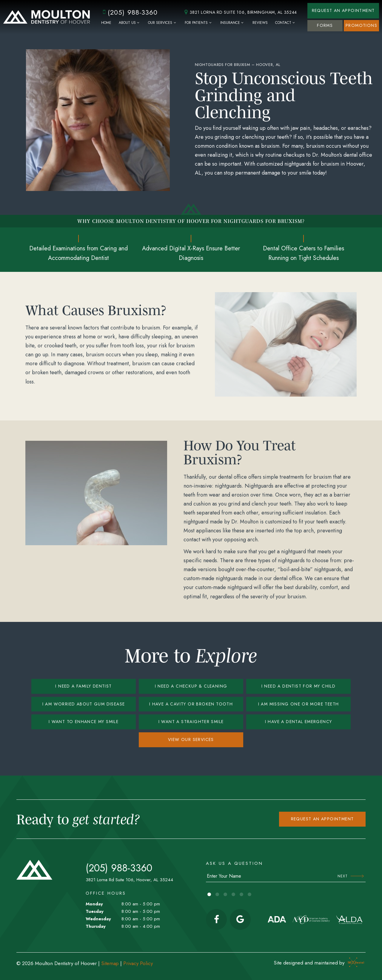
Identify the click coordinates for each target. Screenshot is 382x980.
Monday (94, 904)
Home (106, 23)
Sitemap (110, 963)
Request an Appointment (343, 10)
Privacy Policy (138, 963)
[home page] (46, 17)
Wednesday (98, 919)
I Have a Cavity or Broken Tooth (191, 704)
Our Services (163, 23)
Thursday (96, 926)
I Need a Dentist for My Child (299, 686)
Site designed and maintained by (317, 963)
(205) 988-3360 (129, 12)
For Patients (199, 23)
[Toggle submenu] (138, 23)
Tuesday (95, 911)
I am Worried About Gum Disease (84, 704)
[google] (240, 919)
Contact (286, 23)
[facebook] (216, 919)
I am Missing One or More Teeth (299, 704)
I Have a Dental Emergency (299, 722)
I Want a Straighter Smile (191, 722)
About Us (130, 23)
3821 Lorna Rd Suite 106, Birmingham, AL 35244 (240, 12)
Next (351, 876)
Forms (325, 25)
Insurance (233, 23)
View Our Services (191, 739)
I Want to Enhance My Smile (84, 722)
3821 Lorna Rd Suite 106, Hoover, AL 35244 (129, 880)
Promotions (361, 25)
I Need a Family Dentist (83, 686)
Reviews (260, 23)
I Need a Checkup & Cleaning (191, 686)
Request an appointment (322, 819)
